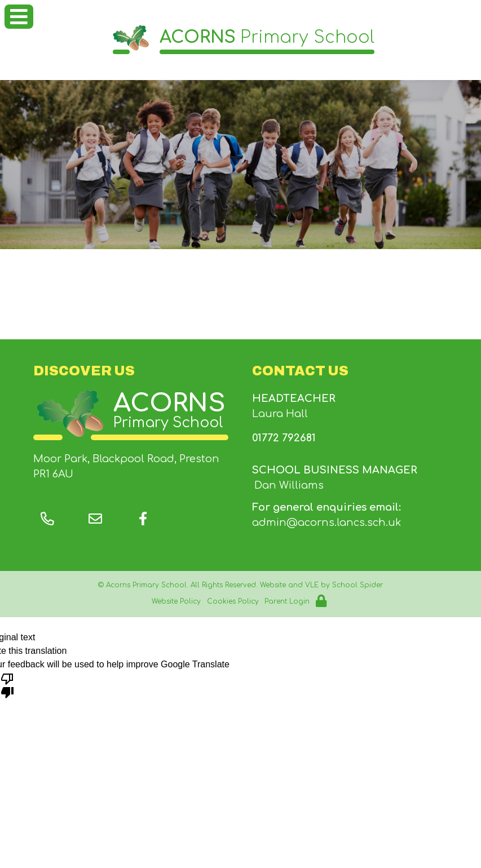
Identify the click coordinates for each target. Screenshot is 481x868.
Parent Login (287, 601)
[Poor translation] (7, 685)
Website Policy (176, 601)
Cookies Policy (233, 601)
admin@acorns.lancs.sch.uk (326, 522)
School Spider (358, 585)
